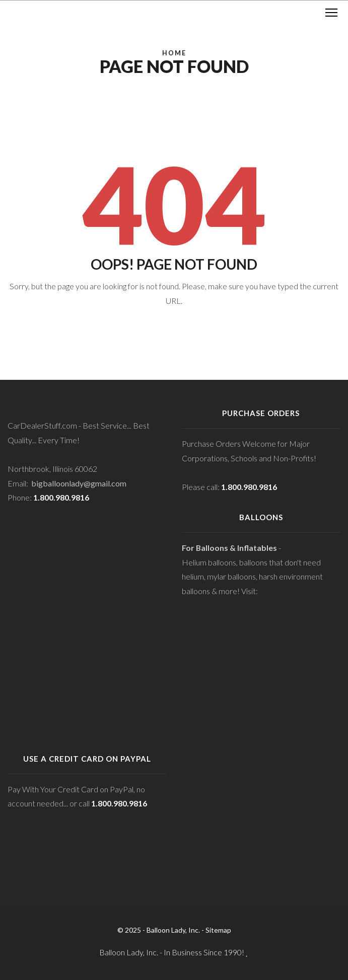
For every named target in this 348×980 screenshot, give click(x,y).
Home (174, 53)
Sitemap (218, 930)
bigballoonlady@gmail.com (79, 483)
